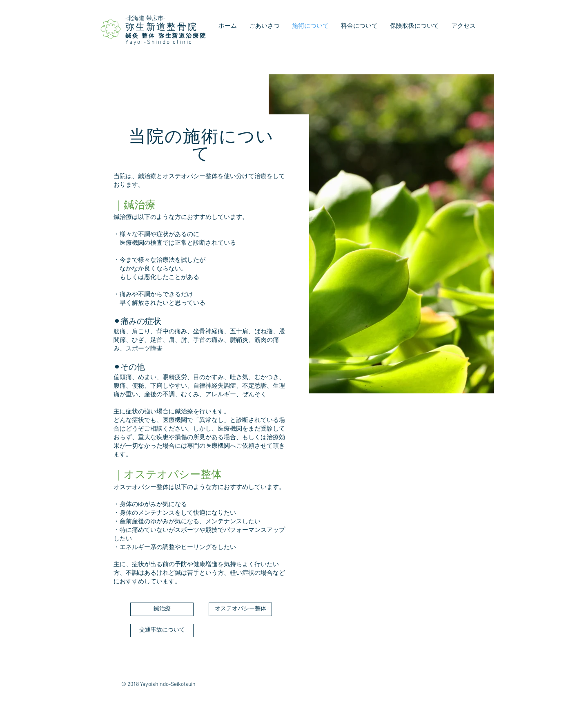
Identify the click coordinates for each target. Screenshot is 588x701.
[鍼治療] (162, 609)
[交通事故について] (162, 631)
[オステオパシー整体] (240, 609)
